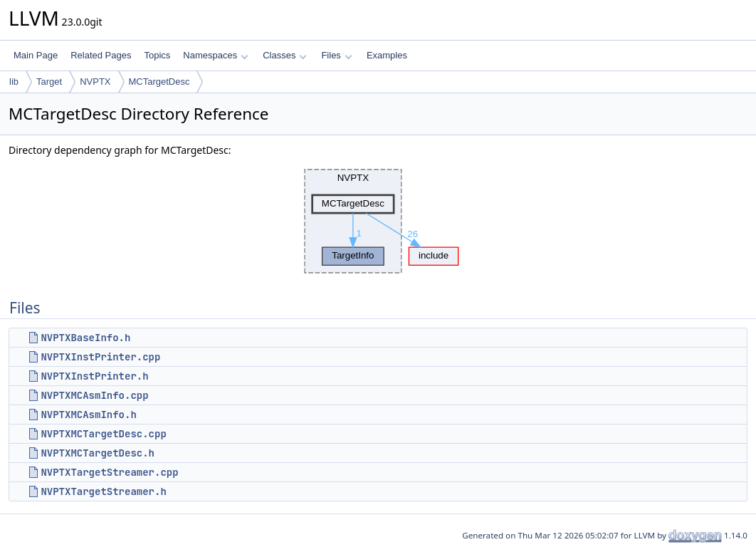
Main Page (36, 55)
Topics (157, 55)
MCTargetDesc (159, 82)
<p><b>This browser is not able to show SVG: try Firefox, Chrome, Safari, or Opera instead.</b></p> (378, 222)
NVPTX (95, 82)
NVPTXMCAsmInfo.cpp (94, 395)
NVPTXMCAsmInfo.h (88, 415)
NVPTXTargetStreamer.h (103, 491)
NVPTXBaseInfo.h (85, 338)
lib (14, 82)
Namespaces (215, 55)
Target (49, 82)
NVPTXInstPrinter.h (94, 376)
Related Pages (101, 55)
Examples (387, 55)
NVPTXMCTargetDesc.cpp (103, 434)
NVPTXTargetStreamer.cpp (109, 472)
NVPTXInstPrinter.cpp (100, 357)
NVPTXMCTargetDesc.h (98, 453)
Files (336, 55)
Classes (285, 55)
